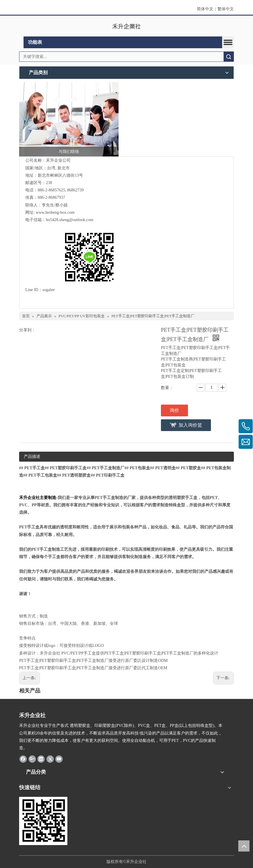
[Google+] (32, 759)
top (244, 846)
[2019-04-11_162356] (43, 821)
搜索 (229, 57)
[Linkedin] (41, 759)
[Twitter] (50, 759)
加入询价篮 (190, 425)
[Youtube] (59, 759)
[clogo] (127, 26)
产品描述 (32, 456)
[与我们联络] (69, 119)
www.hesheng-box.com (55, 212)
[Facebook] (23, 759)
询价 (174, 410)
